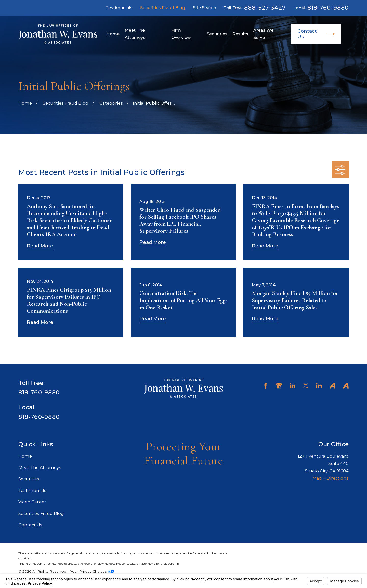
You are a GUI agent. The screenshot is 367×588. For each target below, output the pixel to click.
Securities (29, 479)
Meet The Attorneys (40, 467)
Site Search (205, 8)
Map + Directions (331, 478)
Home (25, 456)
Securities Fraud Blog (163, 8)
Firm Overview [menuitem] (181, 34)
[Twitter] (306, 386)
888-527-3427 (265, 8)
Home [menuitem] (113, 34)
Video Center (32, 502)
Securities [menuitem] (217, 34)
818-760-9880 (328, 8)
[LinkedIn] (292, 386)
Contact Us (316, 34)
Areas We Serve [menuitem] (263, 34)
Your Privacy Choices (92, 571)
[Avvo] (332, 386)
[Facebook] (266, 386)
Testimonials (119, 8)
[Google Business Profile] (279, 386)
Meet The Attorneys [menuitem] (135, 34)
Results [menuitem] (240, 34)
